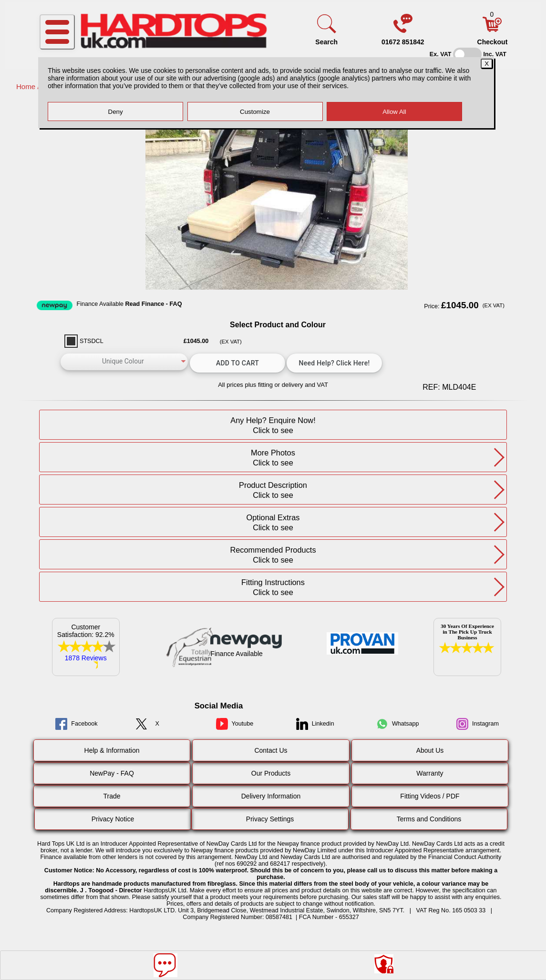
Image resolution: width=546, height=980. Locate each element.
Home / (29, 86)
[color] (124, 362)
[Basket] (492, 30)
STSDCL (92, 341)
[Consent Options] (384, 964)
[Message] (165, 965)
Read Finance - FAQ (153, 304)
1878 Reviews (86, 658)
